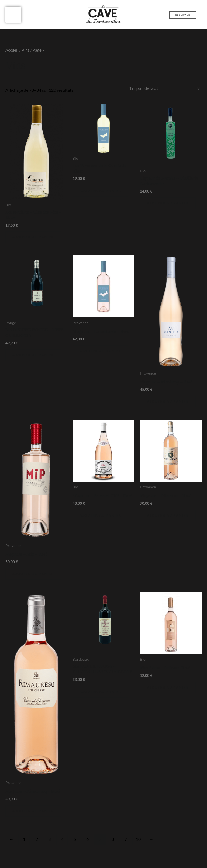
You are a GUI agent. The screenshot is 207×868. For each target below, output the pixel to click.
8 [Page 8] (113, 842)
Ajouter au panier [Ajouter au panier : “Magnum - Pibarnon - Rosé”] (168, 518)
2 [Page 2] (37, 842)
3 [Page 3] (49, 842)
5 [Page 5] (75, 842)
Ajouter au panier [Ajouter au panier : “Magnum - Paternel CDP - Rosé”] (100, 518)
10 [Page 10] (138, 842)
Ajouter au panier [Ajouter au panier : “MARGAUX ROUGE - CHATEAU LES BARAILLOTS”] (100, 695)
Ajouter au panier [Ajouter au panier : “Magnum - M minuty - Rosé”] (168, 405)
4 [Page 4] (62, 842)
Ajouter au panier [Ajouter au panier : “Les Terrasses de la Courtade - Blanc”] (100, 194)
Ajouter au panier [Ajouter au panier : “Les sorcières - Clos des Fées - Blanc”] (33, 240)
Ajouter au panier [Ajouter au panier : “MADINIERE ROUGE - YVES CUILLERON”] (33, 358)
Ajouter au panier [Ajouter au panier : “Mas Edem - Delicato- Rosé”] (168, 691)
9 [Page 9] (125, 842)
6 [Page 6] (87, 842)
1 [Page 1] (24, 842)
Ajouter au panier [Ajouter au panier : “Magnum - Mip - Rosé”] (33, 577)
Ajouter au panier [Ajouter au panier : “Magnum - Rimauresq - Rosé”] (33, 814)
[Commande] (164, 92)
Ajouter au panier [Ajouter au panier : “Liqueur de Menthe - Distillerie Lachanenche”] (168, 206)
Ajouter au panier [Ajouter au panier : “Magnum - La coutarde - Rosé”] (100, 354)
